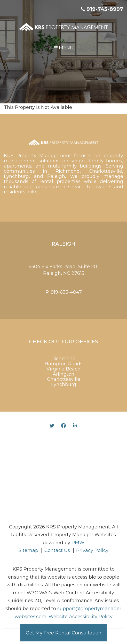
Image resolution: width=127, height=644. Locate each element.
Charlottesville (64, 379)
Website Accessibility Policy (81, 617)
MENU (64, 48)
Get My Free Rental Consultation (64, 633)
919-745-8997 (105, 9)
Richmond (63, 359)
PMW (78, 543)
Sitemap (28, 550)
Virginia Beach (63, 369)
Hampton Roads (64, 364)
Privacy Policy (92, 550)
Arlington (63, 374)
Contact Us (57, 550)
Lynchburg (64, 384)
